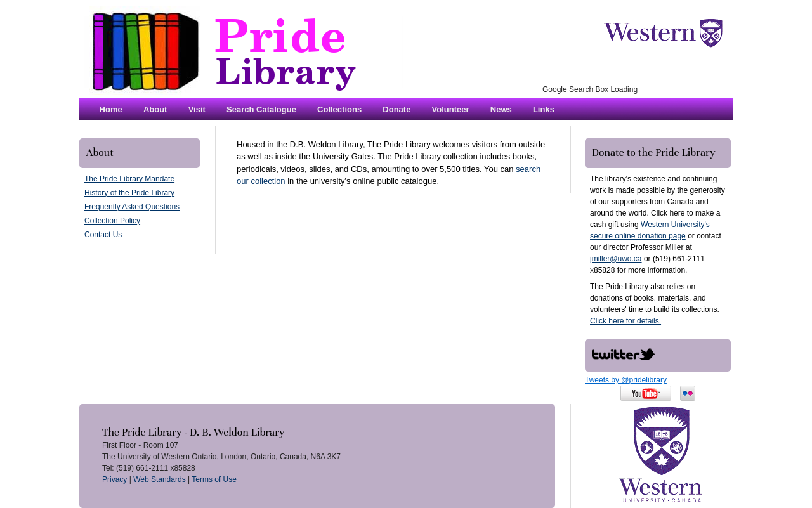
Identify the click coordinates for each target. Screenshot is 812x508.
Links (544, 109)
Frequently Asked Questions (132, 207)
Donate (396, 109)
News (501, 109)
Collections (339, 109)
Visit (197, 109)
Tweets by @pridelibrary (626, 380)
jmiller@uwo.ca (616, 259)
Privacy (115, 479)
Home (111, 109)
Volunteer (451, 109)
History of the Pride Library (129, 193)
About (155, 109)
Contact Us (103, 235)
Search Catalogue (261, 109)
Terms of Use (214, 479)
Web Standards (160, 479)
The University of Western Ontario (663, 33)
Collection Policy (112, 221)
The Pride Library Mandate (129, 179)
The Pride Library (241, 51)
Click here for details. (625, 321)
